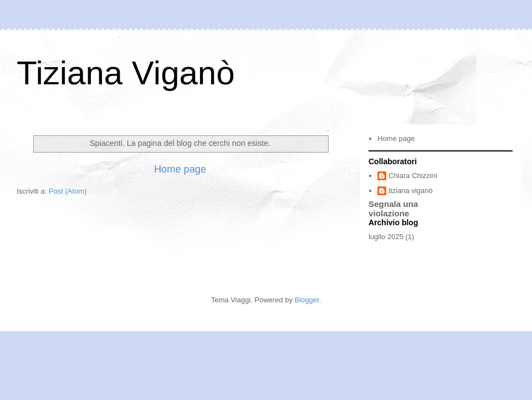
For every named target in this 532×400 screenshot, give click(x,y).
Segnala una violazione (393, 209)
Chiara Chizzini (413, 176)
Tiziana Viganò (126, 73)
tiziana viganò (411, 191)
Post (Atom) (68, 191)
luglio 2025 (386, 237)
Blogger (307, 300)
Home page (180, 169)
